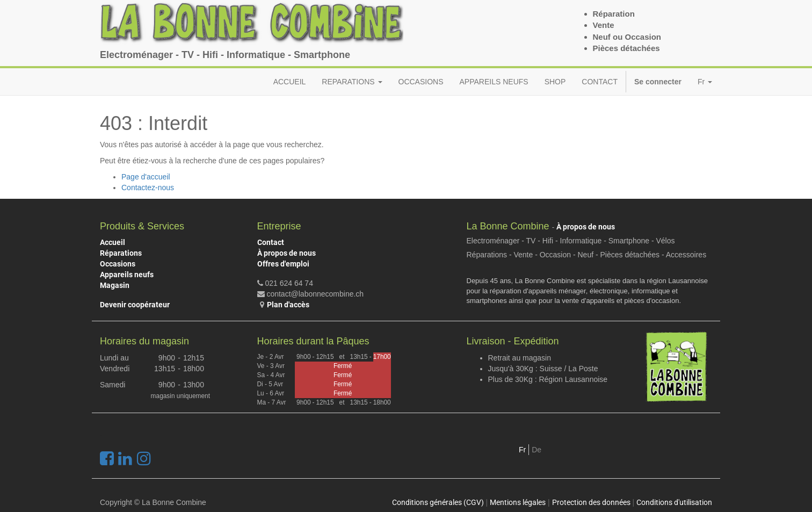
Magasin (115, 285)
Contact (271, 242)
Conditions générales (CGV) (438, 502)
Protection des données (591, 502)
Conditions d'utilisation (674, 502)
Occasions (118, 264)
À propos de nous (287, 253)
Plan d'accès (288, 305)
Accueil (113, 242)
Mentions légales (518, 502)
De (536, 450)
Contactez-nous (148, 188)
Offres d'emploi (283, 264)
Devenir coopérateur (135, 305)
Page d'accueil (146, 177)
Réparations (121, 253)
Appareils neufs (127, 275)
